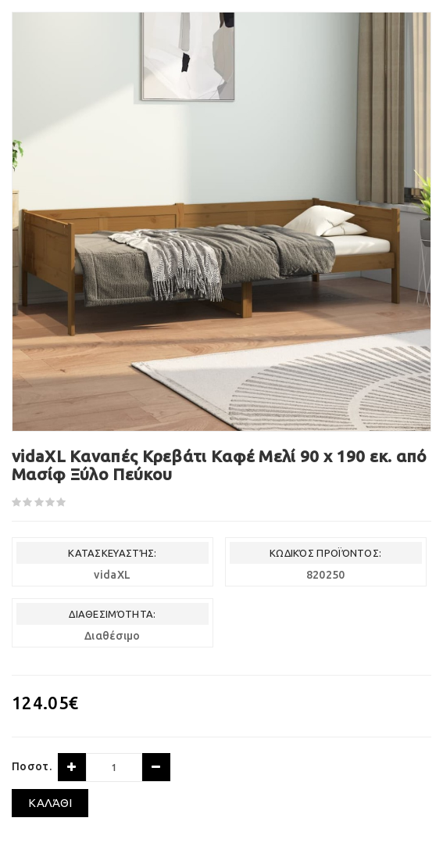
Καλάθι (50, 803)
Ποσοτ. (32, 766)
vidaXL (112, 575)
